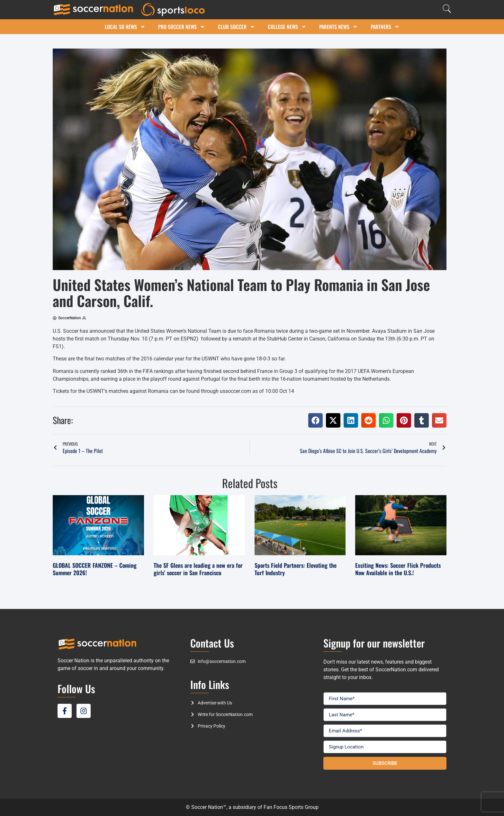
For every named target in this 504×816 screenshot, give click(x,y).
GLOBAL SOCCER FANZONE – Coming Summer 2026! (95, 569)
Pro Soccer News (182, 27)
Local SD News (125, 27)
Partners (385, 27)
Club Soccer (236, 27)
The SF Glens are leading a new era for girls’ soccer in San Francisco (198, 569)
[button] (315, 420)
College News (287, 27)
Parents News (338, 27)
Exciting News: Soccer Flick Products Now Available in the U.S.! (398, 569)
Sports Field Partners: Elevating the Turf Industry (296, 569)
